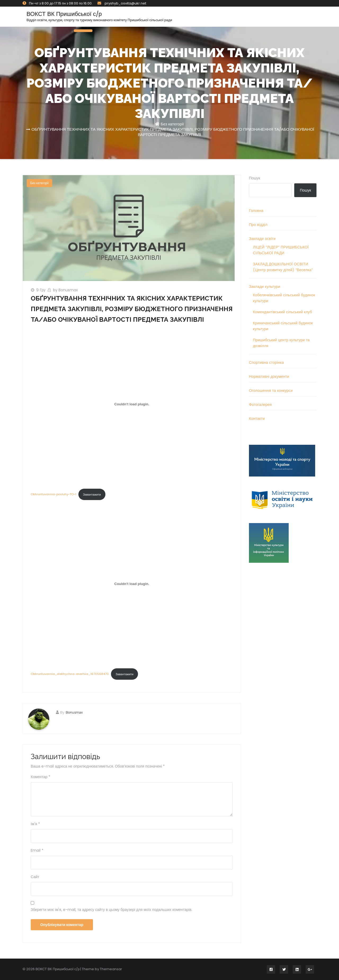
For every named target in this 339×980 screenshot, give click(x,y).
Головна (256, 211)
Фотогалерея (260, 405)
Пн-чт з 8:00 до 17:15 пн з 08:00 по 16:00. (57, 3)
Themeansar (111, 969)
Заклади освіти (262, 239)
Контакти (257, 419)
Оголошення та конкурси (271, 391)
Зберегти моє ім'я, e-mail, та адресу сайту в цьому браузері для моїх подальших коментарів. (111, 910)
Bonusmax (74, 712)
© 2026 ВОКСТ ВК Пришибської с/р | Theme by (61, 969)
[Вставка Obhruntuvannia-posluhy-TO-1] (132, 404)
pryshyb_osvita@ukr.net (122, 3)
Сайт (35, 877)
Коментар (41, 777)
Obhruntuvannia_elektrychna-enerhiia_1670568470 (70, 674)
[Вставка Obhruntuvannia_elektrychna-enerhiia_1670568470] (132, 584)
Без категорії (172, 124)
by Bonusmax (65, 290)
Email (37, 850)
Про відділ (258, 225)
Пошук (255, 178)
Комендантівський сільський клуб (282, 312)
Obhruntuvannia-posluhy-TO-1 (53, 494)
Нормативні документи (269, 376)
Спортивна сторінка (266, 362)
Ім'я (35, 824)
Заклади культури (265, 287)
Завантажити (92, 494)
